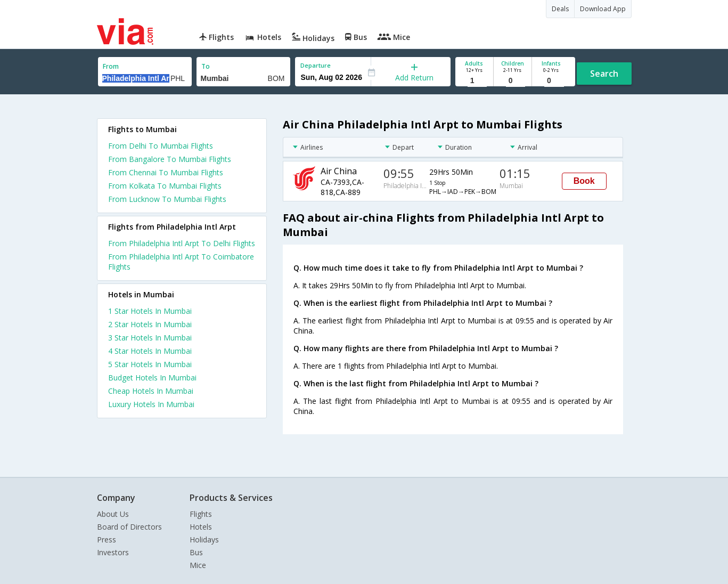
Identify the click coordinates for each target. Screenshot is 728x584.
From (111, 66)
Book (584, 181)
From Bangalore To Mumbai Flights (170, 159)
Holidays (204, 540)
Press (107, 540)
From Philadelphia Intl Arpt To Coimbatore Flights (181, 262)
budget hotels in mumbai (152, 378)
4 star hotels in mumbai (150, 351)
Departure (316, 65)
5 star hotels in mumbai (150, 364)
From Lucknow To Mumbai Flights (167, 199)
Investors (113, 552)
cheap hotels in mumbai (151, 391)
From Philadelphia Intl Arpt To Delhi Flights (182, 243)
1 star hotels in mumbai (150, 311)
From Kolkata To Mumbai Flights (165, 186)
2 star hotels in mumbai (150, 324)
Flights (201, 514)
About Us (113, 514)
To (206, 66)
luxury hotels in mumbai (151, 404)
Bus (196, 552)
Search (604, 74)
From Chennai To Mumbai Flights (166, 172)
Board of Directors (129, 527)
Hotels (201, 527)
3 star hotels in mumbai (150, 338)
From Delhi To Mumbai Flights (161, 146)
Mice (198, 565)
